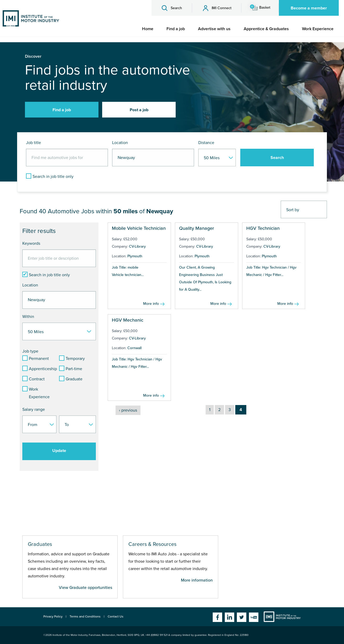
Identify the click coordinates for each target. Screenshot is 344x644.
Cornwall (134, 348)
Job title (33, 143)
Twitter (242, 617)
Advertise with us (214, 29)
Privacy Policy (53, 616)
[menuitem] (148, 29)
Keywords (31, 243)
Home (148, 29)
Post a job (139, 110)
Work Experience (318, 29)
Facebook (217, 617)
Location (120, 143)
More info (151, 304)
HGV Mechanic (128, 320)
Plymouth (135, 256)
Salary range (34, 409)
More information (197, 580)
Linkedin (230, 617)
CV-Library (137, 246)
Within (28, 317)
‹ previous (128, 410)
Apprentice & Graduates (266, 29)
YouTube (254, 617)
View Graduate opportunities (85, 588)
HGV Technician (263, 228)
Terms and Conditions (85, 616)
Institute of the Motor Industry (282, 617)
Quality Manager (197, 228)
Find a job (176, 29)
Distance (206, 143)
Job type (30, 351)
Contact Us (116, 616)
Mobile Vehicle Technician (139, 228)
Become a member (309, 8)
